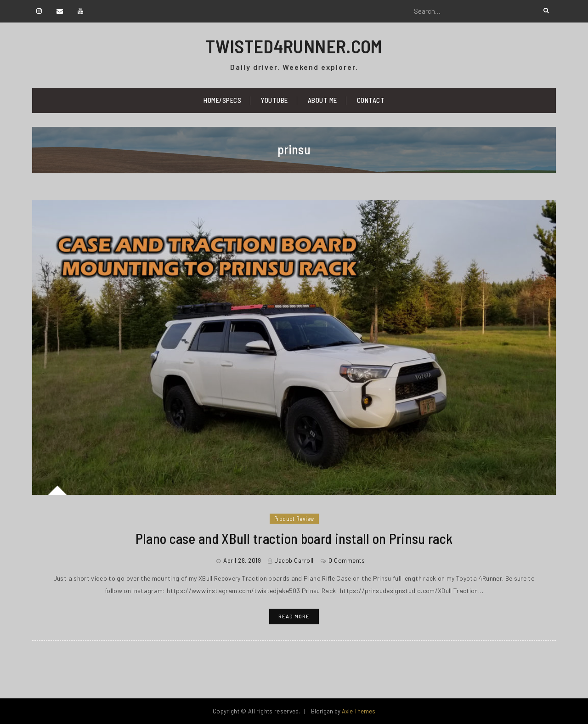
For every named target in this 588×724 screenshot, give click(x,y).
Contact (371, 100)
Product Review (294, 519)
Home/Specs (222, 100)
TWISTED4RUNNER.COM (294, 46)
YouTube (274, 100)
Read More (294, 616)
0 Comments (347, 560)
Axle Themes (359, 711)
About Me (322, 100)
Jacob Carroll (294, 560)
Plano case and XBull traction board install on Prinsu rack (294, 538)
